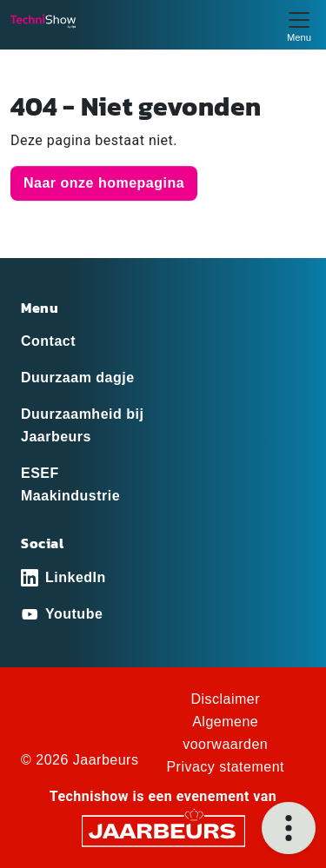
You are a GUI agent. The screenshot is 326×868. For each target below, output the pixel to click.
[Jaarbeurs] (163, 829)
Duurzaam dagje (78, 378)
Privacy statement (225, 767)
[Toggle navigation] (299, 25)
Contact (48, 341)
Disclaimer (225, 699)
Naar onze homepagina (104, 183)
